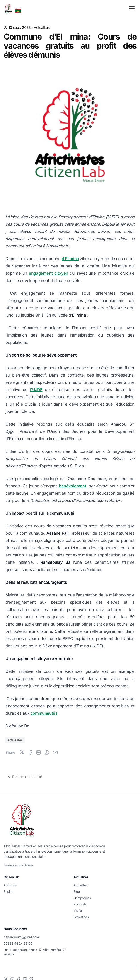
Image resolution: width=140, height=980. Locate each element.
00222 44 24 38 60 (18, 943)
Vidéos (78, 911)
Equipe (8, 891)
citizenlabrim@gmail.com (21, 937)
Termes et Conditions (18, 865)
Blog (77, 891)
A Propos (10, 885)
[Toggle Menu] (132, 9)
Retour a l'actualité (24, 777)
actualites (15, 740)
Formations (81, 917)
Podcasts (80, 904)
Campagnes (82, 898)
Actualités (42, 27)
